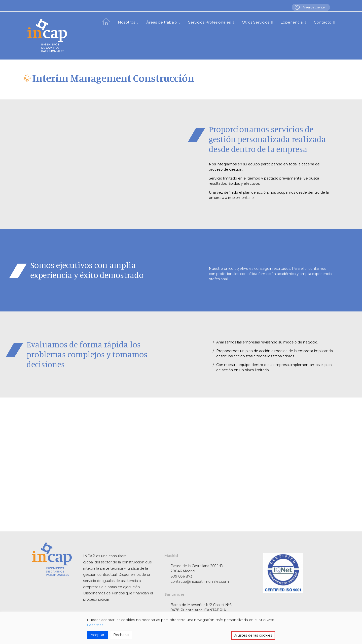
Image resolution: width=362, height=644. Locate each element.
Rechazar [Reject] (121, 635)
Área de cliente (312, 7)
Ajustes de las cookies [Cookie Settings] (253, 635)
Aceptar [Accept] (97, 635)
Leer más (95, 625)
